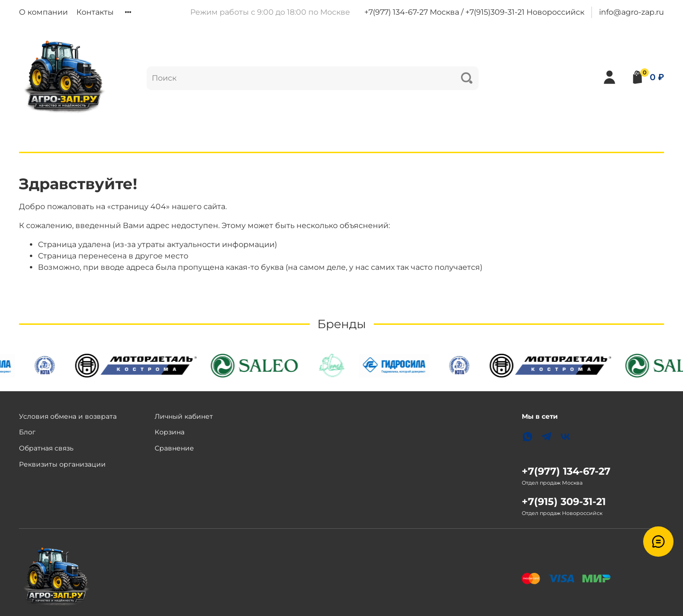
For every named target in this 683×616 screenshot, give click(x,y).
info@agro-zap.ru (632, 12)
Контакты (95, 12)
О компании (43, 12)
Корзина (170, 432)
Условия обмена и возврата (68, 416)
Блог (27, 432)
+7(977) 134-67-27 (566, 471)
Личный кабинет (184, 416)
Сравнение (174, 448)
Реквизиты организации (62, 464)
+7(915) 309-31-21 (564, 501)
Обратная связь (46, 448)
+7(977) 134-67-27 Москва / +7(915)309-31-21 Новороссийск (474, 12)
